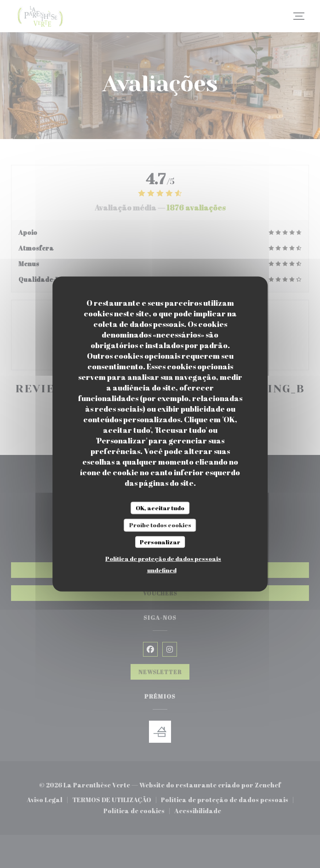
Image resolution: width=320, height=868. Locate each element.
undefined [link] (162, 570)
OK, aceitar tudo (160, 507)
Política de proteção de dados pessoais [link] (163, 559)
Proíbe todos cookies (160, 525)
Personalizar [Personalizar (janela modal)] (160, 542)
